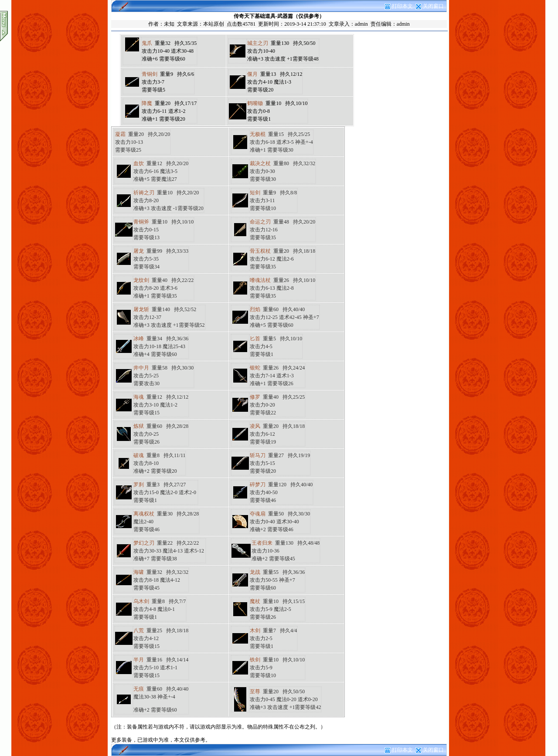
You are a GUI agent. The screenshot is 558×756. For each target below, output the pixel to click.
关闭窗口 (433, 6)
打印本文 (399, 6)
